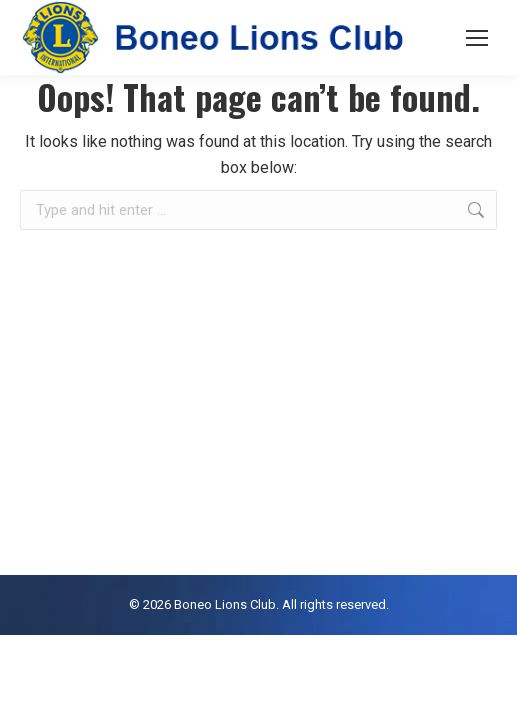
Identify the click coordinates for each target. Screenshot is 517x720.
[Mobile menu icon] (477, 38)
